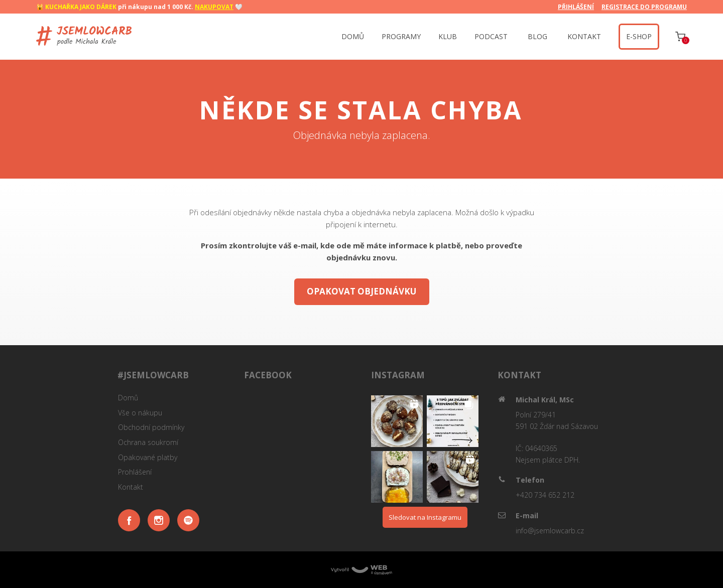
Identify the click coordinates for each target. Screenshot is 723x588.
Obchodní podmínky (151, 427)
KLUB (448, 36)
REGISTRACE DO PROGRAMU (644, 7)
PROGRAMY (401, 36)
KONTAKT (584, 36)
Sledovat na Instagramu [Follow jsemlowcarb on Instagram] (425, 517)
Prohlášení (135, 472)
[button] (397, 421)
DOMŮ (353, 36)
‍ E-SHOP (639, 36)
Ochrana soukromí (148, 442)
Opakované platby (148, 457)
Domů (128, 398)
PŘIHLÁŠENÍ (576, 7)
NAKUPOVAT (214, 7)
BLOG (537, 36)
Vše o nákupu (140, 413)
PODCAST (491, 36)
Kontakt (131, 487)
